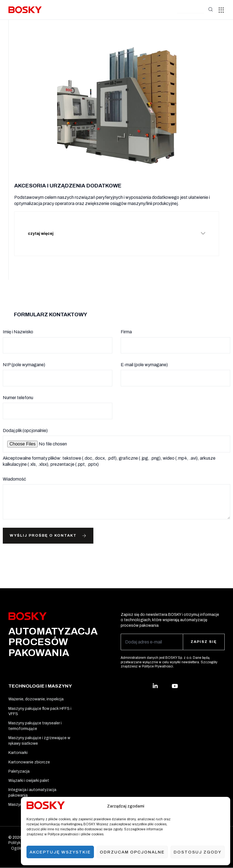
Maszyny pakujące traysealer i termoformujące (35, 722)
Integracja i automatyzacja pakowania (32, 792)
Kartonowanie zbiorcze (29, 759)
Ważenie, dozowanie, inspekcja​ (36, 694)
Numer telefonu (18, 391)
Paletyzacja (19, 769)
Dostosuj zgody (198, 852)
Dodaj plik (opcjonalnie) (25, 424)
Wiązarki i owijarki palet (29, 779)
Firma (126, 326)
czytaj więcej (44, 231)
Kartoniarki (18, 750)
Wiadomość (14, 473)
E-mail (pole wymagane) (144, 359)
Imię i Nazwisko (18, 326)
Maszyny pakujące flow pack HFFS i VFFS (40, 706)
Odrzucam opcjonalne (132, 852)
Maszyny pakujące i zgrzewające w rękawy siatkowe (39, 737)
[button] (190, 10)
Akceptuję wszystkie (60, 852)
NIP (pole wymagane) (24, 359)
